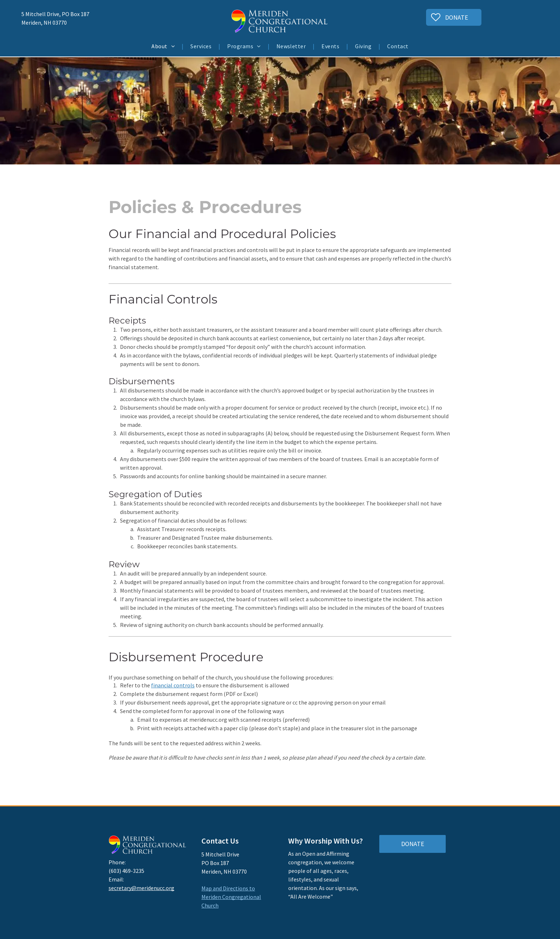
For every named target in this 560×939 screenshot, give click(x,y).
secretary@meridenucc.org (141, 888)
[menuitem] (164, 46)
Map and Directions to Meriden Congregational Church (231, 897)
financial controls (173, 685)
